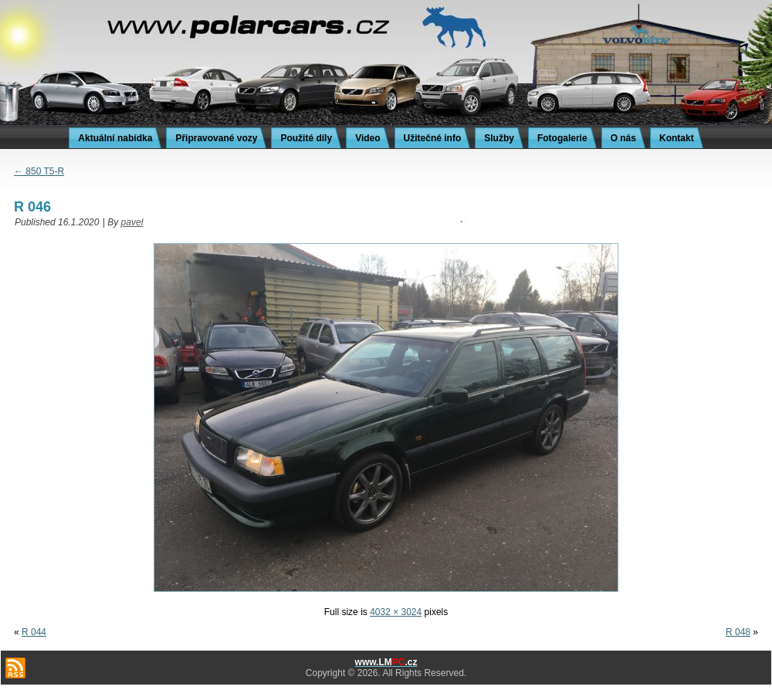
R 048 (738, 632)
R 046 (32, 207)
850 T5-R (39, 171)
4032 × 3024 (396, 612)
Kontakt (677, 138)
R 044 (34, 632)
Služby (499, 138)
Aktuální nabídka (115, 138)
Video (367, 138)
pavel (132, 222)
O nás (623, 138)
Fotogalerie (562, 138)
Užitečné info (433, 138)
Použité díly (306, 138)
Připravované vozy (216, 138)
